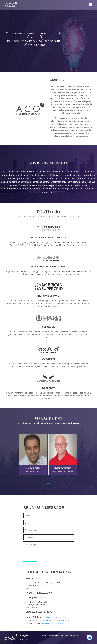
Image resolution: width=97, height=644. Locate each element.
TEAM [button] (49, 484)
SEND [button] (30, 564)
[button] (33, 454)
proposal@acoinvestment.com (55, 621)
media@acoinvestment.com (53, 617)
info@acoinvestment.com (52, 624)
